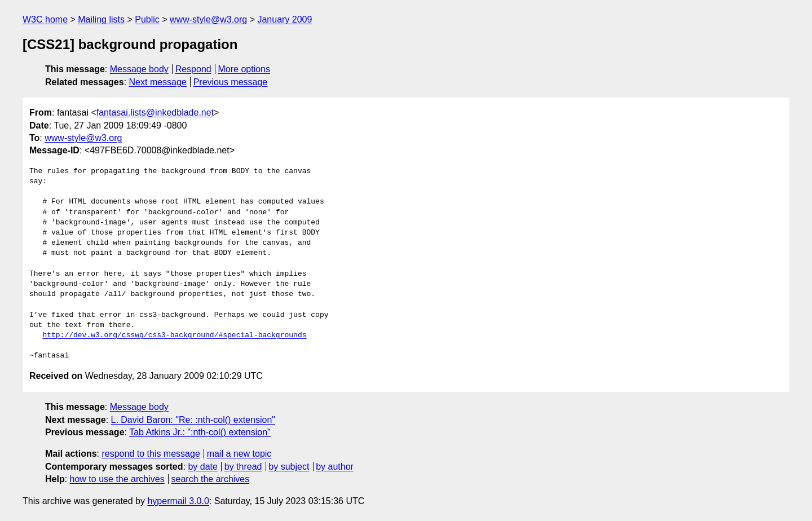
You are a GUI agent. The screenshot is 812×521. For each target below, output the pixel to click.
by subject (289, 467)
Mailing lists (101, 19)
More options (244, 69)
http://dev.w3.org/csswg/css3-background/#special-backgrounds (174, 335)
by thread (243, 467)
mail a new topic (239, 454)
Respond (193, 69)
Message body (139, 69)
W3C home (45, 19)
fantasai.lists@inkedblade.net (155, 112)
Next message (158, 82)
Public (147, 19)
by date (202, 467)
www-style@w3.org (208, 19)
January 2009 (284, 19)
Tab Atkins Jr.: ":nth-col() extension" (200, 432)
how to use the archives (117, 479)
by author (335, 467)
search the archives (211, 479)
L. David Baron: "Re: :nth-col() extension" (193, 420)
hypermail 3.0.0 (178, 501)
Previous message (231, 82)
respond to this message (151, 454)
